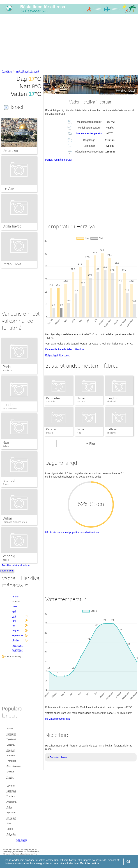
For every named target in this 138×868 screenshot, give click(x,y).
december (17, 650)
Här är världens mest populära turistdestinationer (73, 532)
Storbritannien (10, 408)
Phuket (81, 398)
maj (14, 616)
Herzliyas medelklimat (57, 719)
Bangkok (112, 398)
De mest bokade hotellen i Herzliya (65, 349)
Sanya (80, 429)
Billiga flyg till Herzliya (57, 355)
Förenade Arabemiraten (15, 522)
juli (13, 626)
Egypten (11, 786)
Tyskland (11, 739)
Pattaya (112, 429)
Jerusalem (11, 151)
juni (14, 621)
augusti (16, 630)
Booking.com (7, 571)
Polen (9, 807)
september (18, 635)
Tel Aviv (9, 188)
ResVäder (7, 71)
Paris (7, 367)
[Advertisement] (69, 42)
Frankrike (7, 371)
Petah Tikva (12, 264)
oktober (16, 640)
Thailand (11, 796)
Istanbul (9, 480)
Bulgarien (11, 834)
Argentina (11, 802)
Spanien (11, 750)
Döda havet (12, 226)
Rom (6, 443)
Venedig (9, 556)
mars (15, 606)
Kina (9, 823)
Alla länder (21, 840)
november (17, 645)
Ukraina (11, 745)
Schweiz (11, 755)
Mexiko (10, 772)
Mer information (89, 863)
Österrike (11, 734)
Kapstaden (53, 398)
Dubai (7, 518)
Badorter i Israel (58, 757)
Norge (10, 829)
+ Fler (91, 444)
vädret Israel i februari (27, 71)
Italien (6, 446)
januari (16, 597)
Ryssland (11, 813)
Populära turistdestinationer (16, 565)
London (9, 405)
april (14, 611)
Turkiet (6, 484)
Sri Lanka (11, 818)
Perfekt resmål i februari (59, 160)
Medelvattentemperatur (89, 133)
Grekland (11, 791)
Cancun (51, 429)
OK (129, 862)
